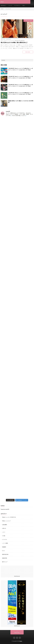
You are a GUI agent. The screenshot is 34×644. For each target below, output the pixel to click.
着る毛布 (17, 40)
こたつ (4, 532)
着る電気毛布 (22, 40)
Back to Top (17, 633)
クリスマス (5, 539)
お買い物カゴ (3, 5)
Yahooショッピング (6, 521)
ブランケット (6, 40)
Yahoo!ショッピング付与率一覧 (9, 517)
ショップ (10, 5)
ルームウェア (12, 40)
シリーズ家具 (5, 543)
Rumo (21, 641)
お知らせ (4, 528)
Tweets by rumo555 (5, 509)
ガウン (2, 40)
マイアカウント (17, 5)
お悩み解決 (5, 525)
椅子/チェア (5, 562)
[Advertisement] (17, 570)
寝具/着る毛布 (29, 21)
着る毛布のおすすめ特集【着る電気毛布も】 (14, 42)
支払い (24, 5)
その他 (4, 536)
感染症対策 (5, 558)
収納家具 (4, 547)
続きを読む (28, 52)
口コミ (4, 551)
